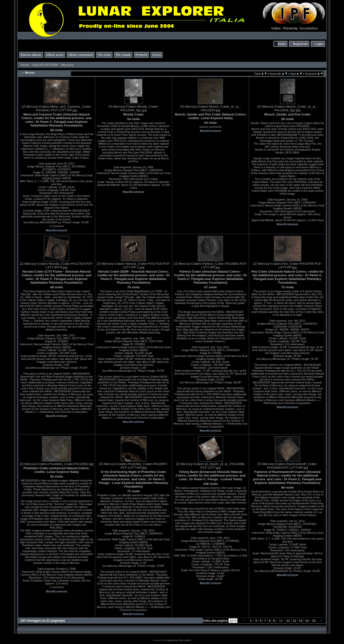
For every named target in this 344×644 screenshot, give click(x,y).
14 (307, 621)
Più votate (123, 55)
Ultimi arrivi (55, 55)
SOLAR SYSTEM (45, 65)
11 (288, 621)
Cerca (157, 55)
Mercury (67, 65)
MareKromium (57, 230)
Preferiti (141, 55)
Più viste (104, 55)
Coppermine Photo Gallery (178, 640)
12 (294, 621)
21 (314, 621)
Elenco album (31, 55)
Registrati (300, 44)
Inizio (282, 44)
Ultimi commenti (81, 55)
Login (319, 44)
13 (301, 621)
